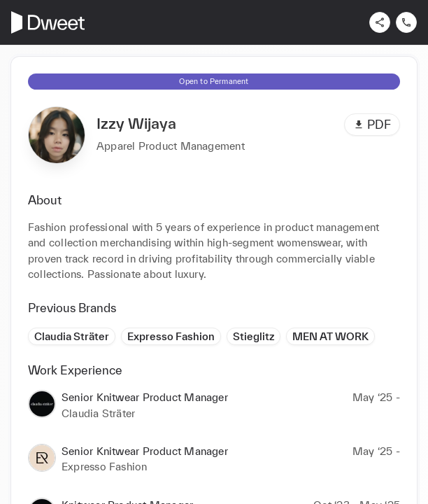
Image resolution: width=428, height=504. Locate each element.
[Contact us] (406, 22)
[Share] (380, 22)
